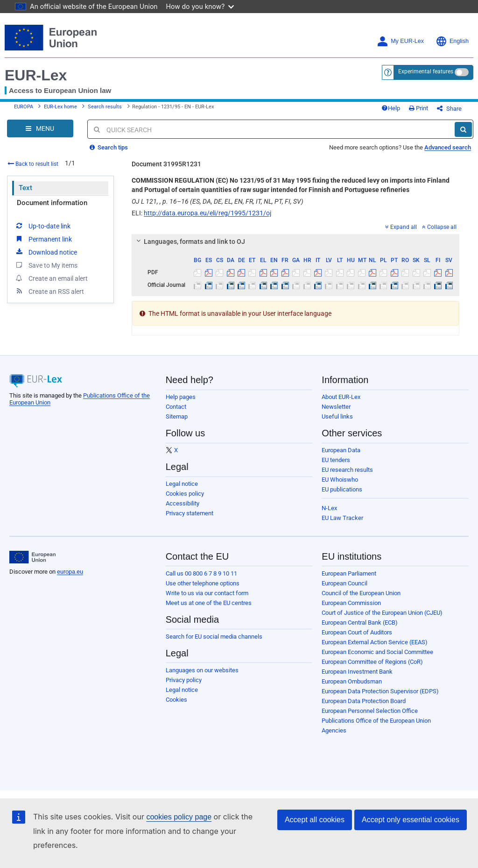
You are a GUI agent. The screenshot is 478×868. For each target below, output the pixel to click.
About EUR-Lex (341, 397)
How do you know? (200, 6)
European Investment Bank (357, 672)
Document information (52, 203)
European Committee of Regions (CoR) (372, 662)
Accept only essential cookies (411, 820)
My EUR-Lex (400, 41)
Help (391, 108)
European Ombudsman (352, 681)
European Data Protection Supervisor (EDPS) (380, 691)
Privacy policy (184, 680)
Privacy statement (190, 513)
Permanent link (43, 239)
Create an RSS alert (49, 291)
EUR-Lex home (60, 107)
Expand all (401, 227)
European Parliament (349, 573)
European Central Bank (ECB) (360, 623)
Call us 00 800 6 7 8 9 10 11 (201, 573)
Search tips (109, 147)
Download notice (46, 252)
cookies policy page (179, 817)
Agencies (334, 730)
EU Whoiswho (340, 480)
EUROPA (24, 107)
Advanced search (448, 147)
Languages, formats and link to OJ (190, 242)
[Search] (463, 129)
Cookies (176, 700)
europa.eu (70, 572)
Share (449, 109)
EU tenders (336, 460)
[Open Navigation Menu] (40, 128)
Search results (105, 107)
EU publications (342, 489)
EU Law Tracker (342, 518)
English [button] (452, 41)
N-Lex (329, 508)
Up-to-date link (42, 226)
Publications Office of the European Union (376, 721)
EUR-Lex (36, 75)
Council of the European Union (361, 593)
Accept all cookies (315, 820)
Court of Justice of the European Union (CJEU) (382, 613)
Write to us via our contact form (207, 593)
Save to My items (46, 265)
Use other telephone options (203, 583)
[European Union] (32, 557)
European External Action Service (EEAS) (375, 642)
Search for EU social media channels (214, 637)
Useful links (337, 416)
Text (25, 188)
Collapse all (439, 227)
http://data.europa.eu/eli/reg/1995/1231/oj (207, 213)
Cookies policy (185, 494)
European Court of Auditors (357, 632)
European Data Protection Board (364, 701)
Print (418, 108)
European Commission (351, 603)
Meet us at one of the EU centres (209, 603)
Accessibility (183, 503)
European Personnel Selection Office (370, 711)
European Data (341, 450)
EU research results (347, 470)
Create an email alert (51, 278)
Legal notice (182, 484)
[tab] (295, 242)
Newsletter (336, 407)
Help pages (181, 397)
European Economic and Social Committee (377, 652)
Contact (176, 407)
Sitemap (177, 416)
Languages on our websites (202, 670)
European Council (344, 583)
